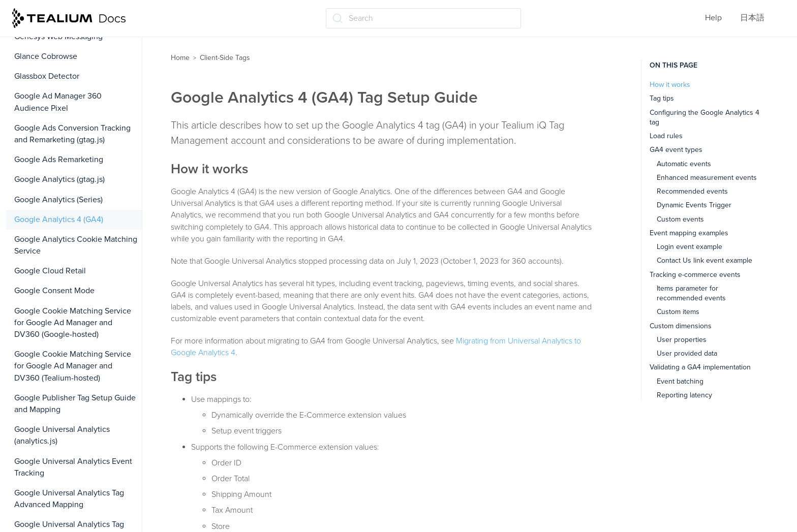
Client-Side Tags (225, 58)
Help (713, 18)
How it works (670, 85)
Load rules (666, 136)
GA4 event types (676, 150)
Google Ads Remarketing (59, 160)
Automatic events (684, 164)
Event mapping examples (689, 233)
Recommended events (692, 191)
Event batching (680, 381)
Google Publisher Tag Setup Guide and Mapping (75, 404)
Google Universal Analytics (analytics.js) (62, 435)
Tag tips (662, 98)
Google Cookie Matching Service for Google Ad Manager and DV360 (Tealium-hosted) (73, 366)
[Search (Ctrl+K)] (423, 18)
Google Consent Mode (54, 291)
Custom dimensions (681, 326)
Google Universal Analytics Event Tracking (73, 467)
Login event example (689, 247)
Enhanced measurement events (707, 178)
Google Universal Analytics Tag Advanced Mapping (69, 499)
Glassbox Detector (47, 76)
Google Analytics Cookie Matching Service (76, 245)
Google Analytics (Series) (58, 200)
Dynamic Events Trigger (694, 205)
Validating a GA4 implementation (700, 367)
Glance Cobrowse (46, 56)
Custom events (680, 219)
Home (180, 58)
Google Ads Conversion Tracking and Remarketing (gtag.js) (72, 134)
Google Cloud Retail (50, 271)
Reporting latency (684, 395)
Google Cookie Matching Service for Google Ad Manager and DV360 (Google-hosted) (73, 323)
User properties (682, 340)
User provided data (687, 353)
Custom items (678, 312)
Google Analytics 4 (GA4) (59, 220)
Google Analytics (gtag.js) (59, 179)
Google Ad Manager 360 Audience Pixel (58, 102)
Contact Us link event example (704, 260)
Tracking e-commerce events (695, 275)
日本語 (752, 18)
